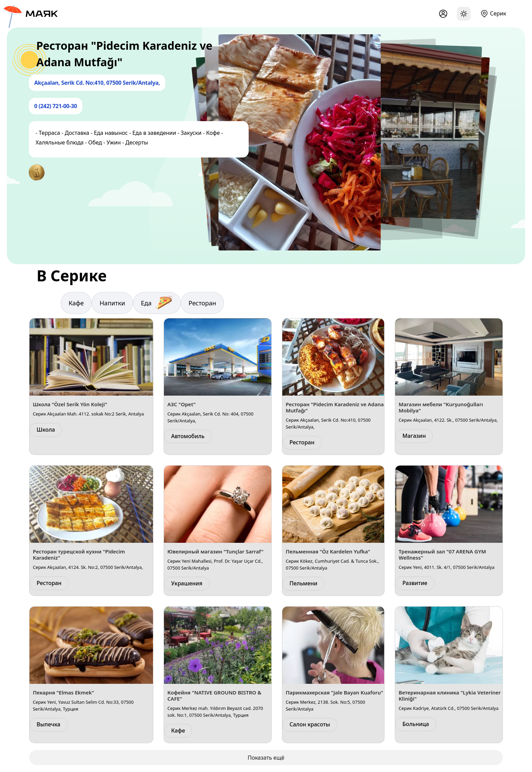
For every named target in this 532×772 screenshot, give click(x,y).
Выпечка (49, 724)
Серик (498, 13)
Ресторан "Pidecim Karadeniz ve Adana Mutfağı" (335, 407)
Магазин (414, 436)
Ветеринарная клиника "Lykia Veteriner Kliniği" (450, 695)
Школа (46, 430)
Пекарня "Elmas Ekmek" (64, 692)
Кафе (76, 303)
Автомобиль (188, 436)
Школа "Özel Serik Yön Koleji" (70, 404)
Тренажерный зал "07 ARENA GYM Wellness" (442, 554)
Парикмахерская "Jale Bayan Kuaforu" (334, 692)
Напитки (112, 303)
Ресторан (202, 303)
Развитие (415, 583)
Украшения (187, 583)
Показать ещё (266, 758)
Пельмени (303, 583)
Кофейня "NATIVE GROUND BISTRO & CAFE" (214, 695)
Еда (157, 303)
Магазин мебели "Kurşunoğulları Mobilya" (441, 407)
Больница (416, 724)
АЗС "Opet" (181, 404)
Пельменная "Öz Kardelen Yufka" (328, 551)
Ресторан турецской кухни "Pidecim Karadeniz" (79, 554)
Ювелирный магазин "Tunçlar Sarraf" (215, 551)
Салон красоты (310, 724)
